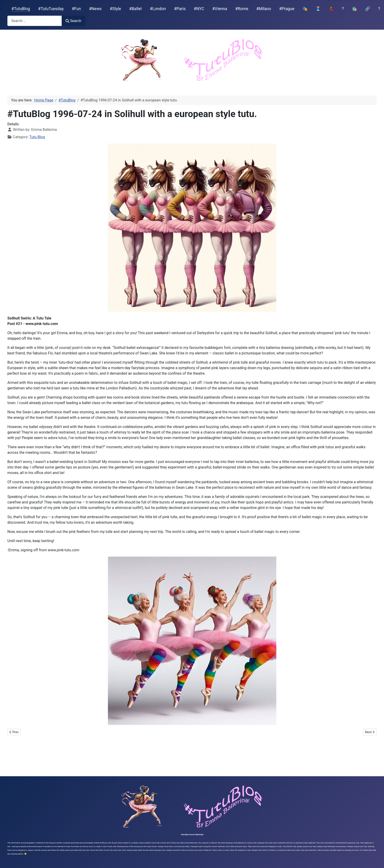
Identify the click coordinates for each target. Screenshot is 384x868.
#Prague (287, 9)
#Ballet (135, 9)
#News (95, 9)
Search (73, 21)
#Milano (264, 9)
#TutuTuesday (51, 9)
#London (158, 9)
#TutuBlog (21, 9)
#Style (115, 9)
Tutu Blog (37, 137)
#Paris (180, 9)
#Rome (242, 9)
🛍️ (354, 9)
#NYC (199, 9)
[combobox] (35, 21)
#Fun (76, 9)
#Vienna (220, 9)
